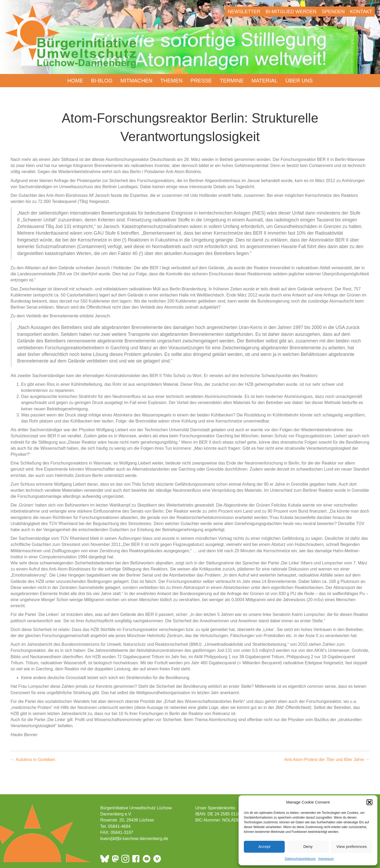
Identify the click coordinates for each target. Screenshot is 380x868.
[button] (369, 802)
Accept (264, 846)
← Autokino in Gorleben (33, 760)
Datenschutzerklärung (300, 859)
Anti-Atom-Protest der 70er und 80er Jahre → (327, 760)
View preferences (352, 846)
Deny (308, 846)
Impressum (326, 859)
